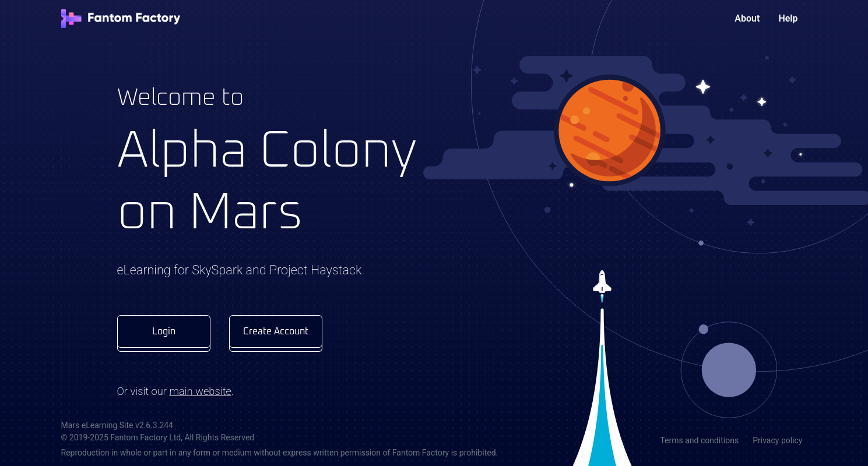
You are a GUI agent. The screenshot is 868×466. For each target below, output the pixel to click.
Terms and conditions (699, 440)
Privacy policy (777, 440)
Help (788, 18)
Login (164, 331)
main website (200, 391)
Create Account (276, 331)
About (747, 18)
